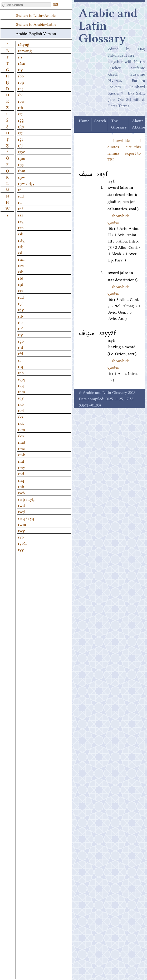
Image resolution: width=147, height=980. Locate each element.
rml (21, 461)
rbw (21, 101)
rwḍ (21, 511)
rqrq (22, 379)
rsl (20, 253)
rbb (21, 76)
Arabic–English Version (36, 33)
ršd (21, 278)
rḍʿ (20, 303)
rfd (20, 347)
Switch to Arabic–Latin (36, 24)
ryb (21, 537)
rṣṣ (20, 290)
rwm (22, 524)
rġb (21, 341)
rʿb (20, 322)
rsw (21, 265)
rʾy (20, 69)
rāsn (22, 63)
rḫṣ (21, 164)
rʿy (20, 334)
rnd (21, 473)
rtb (20, 107)
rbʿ (20, 95)
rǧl (20, 145)
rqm (21, 391)
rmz (21, 448)
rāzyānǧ (25, 50)
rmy (21, 467)
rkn (21, 435)
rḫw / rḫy (26, 183)
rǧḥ (21, 126)
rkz (21, 417)
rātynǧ (24, 44)
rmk (21, 454)
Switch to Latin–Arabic (36, 15)
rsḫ (21, 246)
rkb (21, 404)
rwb (21, 492)
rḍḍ (21, 297)
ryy (21, 549)
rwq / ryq (26, 518)
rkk (21, 423)
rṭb (20, 316)
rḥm (22, 158)
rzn (21, 227)
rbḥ (21, 82)
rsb (21, 234)
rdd (21, 196)
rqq (21, 385)
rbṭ (20, 88)
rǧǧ (21, 120)
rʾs (20, 57)
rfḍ (20, 353)
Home (84, 121)
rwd (21, 505)
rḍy (21, 309)
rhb (21, 486)
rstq (21, 240)
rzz (21, 215)
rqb (21, 372)
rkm (21, 429)
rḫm (22, 170)
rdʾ (20, 189)
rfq (20, 366)
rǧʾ (20, 113)
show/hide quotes (119, 219)
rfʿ (20, 360)
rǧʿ (20, 132)
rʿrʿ (21, 328)
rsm (21, 259)
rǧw (21, 151)
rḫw (21, 177)
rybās (23, 543)
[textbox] (26, 5)
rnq (21, 480)
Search (100, 121)
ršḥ (21, 271)
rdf (20, 208)
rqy (21, 398)
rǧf (20, 139)
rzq (21, 221)
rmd (21, 442)
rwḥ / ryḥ (26, 499)
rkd (21, 410)
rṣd (21, 284)
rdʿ (20, 202)
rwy (21, 530)
